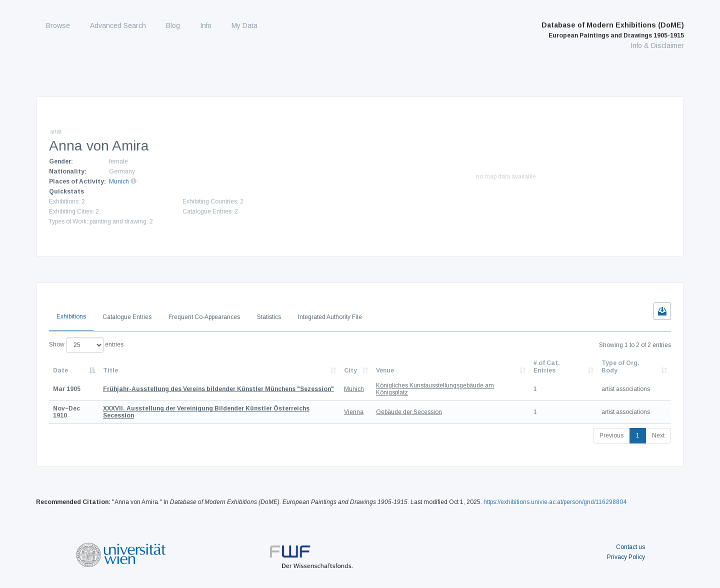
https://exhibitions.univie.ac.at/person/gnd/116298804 (555, 502)
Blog (173, 25)
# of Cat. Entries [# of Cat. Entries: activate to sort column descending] (547, 366)
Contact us (630, 547)
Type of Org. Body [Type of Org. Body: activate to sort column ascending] (620, 366)
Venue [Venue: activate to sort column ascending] (385, 370)
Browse (58, 25)
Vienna (354, 412)
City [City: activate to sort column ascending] (350, 370)
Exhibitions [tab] (71, 316)
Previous (611, 435)
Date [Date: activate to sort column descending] (60, 370)
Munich (119, 181)
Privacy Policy (626, 557)
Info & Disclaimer (657, 45)
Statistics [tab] (269, 317)
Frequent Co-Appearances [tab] (204, 317)
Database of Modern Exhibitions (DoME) (613, 30)
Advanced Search (118, 25)
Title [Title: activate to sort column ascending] (110, 370)
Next (658, 435)
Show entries (86, 345)
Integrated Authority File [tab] (330, 317)
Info (206, 25)
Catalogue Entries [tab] (127, 317)
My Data (244, 25)
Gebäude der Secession (409, 412)
